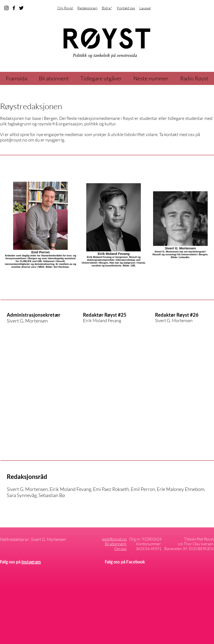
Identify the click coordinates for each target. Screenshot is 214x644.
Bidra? (107, 8)
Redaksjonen (87, 8)
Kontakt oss (126, 8)
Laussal (145, 8)
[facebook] (14, 8)
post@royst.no (14, 140)
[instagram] (6, 8)
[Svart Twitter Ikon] (21, 8)
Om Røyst (65, 8)
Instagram (31, 562)
